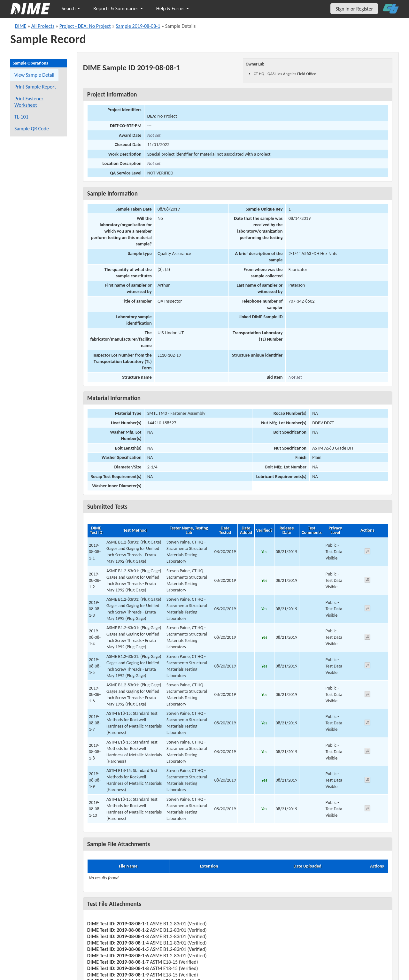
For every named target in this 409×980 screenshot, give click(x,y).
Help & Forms (173, 8)
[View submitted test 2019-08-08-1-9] (367, 781)
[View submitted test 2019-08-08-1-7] (367, 724)
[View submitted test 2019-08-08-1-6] (367, 695)
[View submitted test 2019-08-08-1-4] (367, 638)
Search (71, 8)
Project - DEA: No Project (85, 26)
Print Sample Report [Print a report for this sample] (35, 87)
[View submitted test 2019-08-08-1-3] (367, 609)
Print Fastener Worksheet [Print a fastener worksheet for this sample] (29, 102)
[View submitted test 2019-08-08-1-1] (367, 552)
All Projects (43, 26)
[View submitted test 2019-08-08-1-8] (367, 752)
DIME (21, 26)
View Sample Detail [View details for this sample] (34, 75)
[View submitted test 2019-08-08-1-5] (367, 666)
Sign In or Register (354, 9)
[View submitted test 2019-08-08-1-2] (367, 581)
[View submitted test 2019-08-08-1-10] (367, 809)
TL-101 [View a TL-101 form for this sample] (21, 117)
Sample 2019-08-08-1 (138, 26)
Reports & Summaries (118, 8)
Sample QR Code (32, 129)
